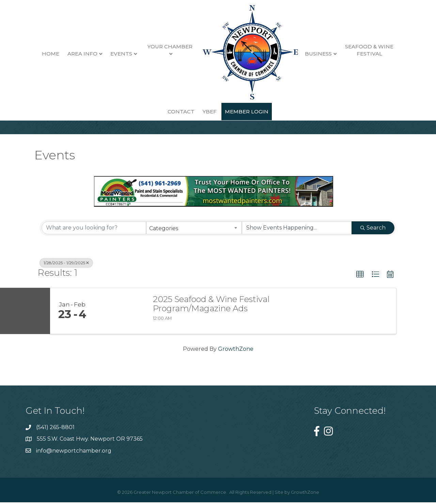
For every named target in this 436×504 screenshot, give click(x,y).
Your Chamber (152, 46)
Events (104, 54)
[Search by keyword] (94, 233)
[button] (360, 280)
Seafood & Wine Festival (352, 50)
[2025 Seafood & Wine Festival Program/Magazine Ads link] (120, 316)
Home (33, 54)
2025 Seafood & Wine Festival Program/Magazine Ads (211, 309)
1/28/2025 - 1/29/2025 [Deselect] (66, 268)
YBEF (192, 112)
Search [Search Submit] (373, 233)
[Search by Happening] (297, 233)
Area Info (65, 54)
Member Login (229, 112)
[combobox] (194, 233)
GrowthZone (236, 354)
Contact (398, 54)
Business (301, 54)
